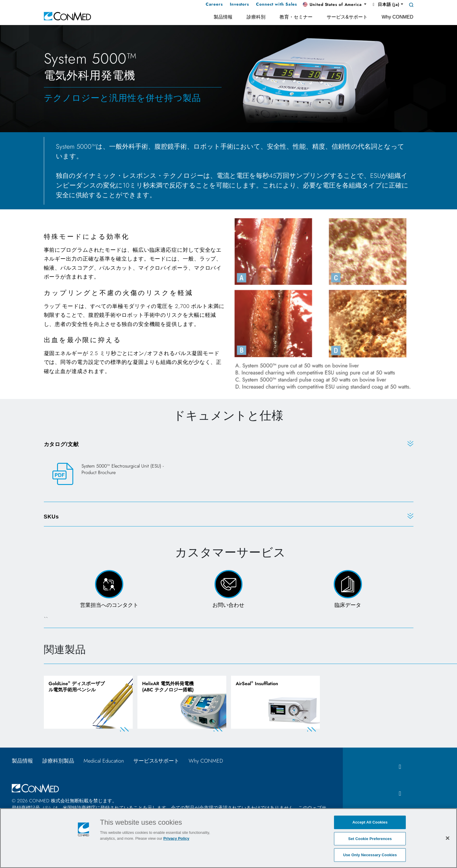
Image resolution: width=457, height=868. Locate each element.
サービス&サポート (156, 762)
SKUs (51, 517)
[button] (335, 5)
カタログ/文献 (61, 444)
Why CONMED (208, 762)
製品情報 (22, 762)
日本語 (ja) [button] (385, 4)
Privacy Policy (176, 838)
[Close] (448, 838)
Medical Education (104, 762)
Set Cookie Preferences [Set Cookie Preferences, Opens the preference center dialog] (370, 839)
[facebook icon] (400, 768)
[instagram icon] (400, 795)
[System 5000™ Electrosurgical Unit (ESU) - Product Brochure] (108, 474)
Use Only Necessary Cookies (370, 855)
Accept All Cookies (370, 822)
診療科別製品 (58, 762)
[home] (67, 16)
